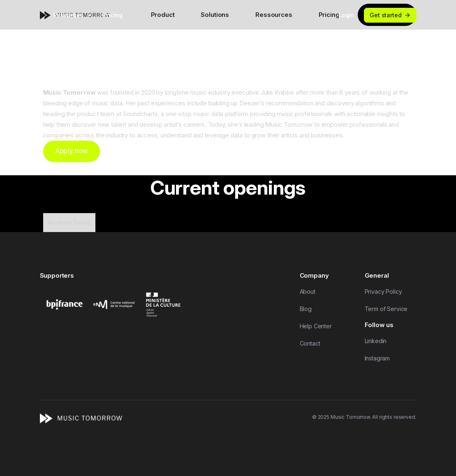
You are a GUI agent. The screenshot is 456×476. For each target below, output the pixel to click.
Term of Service (386, 309)
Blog (306, 309)
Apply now (72, 151)
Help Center (316, 326)
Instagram (377, 358)
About (308, 291)
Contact (310, 343)
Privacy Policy (383, 291)
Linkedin (376, 341)
